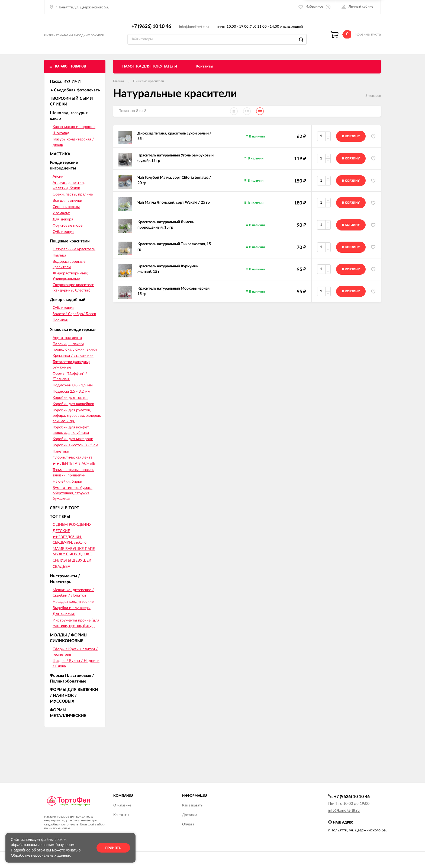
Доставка (190, 815)
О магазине (122, 805)
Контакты (204, 72)
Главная (119, 87)
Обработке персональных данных (41, 856)
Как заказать (192, 805)
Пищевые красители (149, 87)
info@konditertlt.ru (197, 30)
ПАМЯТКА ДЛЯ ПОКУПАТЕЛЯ (150, 72)
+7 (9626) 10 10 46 (154, 29)
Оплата (188, 824)
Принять (113, 848)
